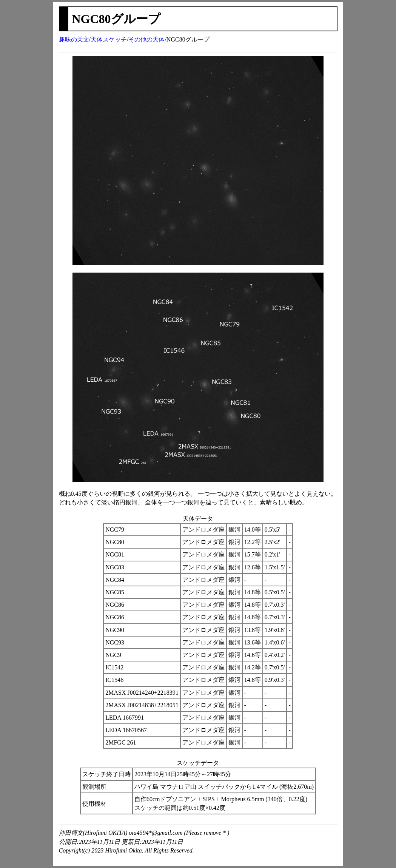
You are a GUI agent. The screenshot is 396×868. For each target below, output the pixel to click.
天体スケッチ (109, 39)
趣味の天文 (74, 39)
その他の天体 (146, 39)
